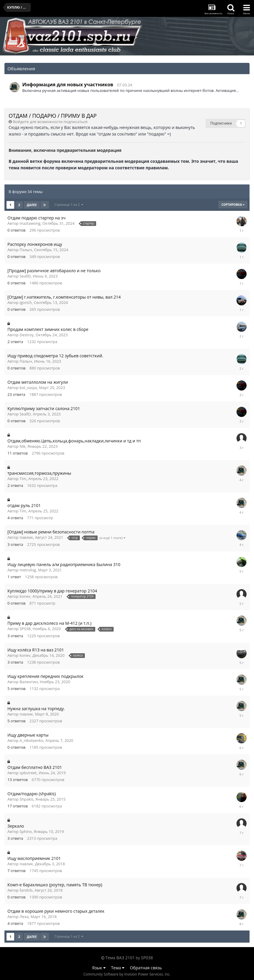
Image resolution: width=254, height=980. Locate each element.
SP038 (25, 629)
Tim (23, 479)
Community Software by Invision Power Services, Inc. (127, 974)
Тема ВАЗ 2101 (120, 958)
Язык (99, 968)
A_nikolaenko (31, 740)
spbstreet (28, 773)
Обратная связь (146, 968)
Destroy (27, 335)
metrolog (28, 570)
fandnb (26, 890)
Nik (23, 446)
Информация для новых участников (68, 85)
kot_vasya (28, 388)
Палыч (26, 250)
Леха (24, 917)
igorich (26, 302)
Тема (118, 968)
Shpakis (27, 799)
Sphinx (26, 831)
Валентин (29, 682)
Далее (32, 205)
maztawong (30, 223)
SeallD (25, 276)
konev (25, 596)
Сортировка (233, 205)
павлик (26, 537)
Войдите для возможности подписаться (50, 122)
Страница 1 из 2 (69, 204)
